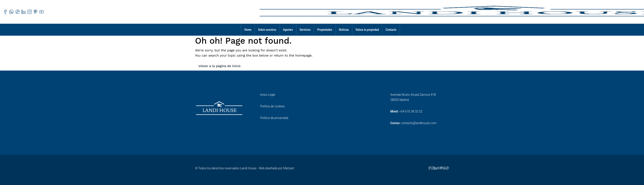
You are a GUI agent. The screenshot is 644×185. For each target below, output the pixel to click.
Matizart (289, 168)
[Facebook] (429, 168)
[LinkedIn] (435, 168)
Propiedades (325, 30)
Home (248, 30)
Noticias (344, 30)
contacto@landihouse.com (419, 123)
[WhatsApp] (444, 168)
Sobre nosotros (267, 30)
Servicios (305, 30)
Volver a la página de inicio (220, 66)
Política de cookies (272, 106)
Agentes (288, 30)
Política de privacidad (274, 118)
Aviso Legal (268, 95)
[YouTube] (438, 168)
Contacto (391, 30)
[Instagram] (432, 168)
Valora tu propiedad (367, 30)
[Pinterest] (441, 168)
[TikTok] (447, 168)
